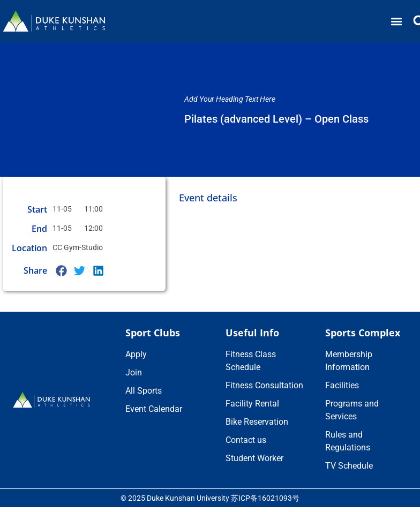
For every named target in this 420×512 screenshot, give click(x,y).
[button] (397, 22)
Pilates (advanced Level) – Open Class (276, 119)
